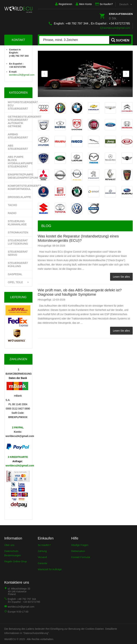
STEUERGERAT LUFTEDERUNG (18, 242)
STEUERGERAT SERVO (18, 253)
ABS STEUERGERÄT (18, 147)
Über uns (9, 545)
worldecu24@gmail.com (115, 28)
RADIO (12, 213)
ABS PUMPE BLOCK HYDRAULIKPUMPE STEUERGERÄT (20, 162)
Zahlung (42, 551)
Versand (42, 557)
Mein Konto (82, 4)
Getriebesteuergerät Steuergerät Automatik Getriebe (20, 121)
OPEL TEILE (15, 282)
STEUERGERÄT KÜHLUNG (18, 264)
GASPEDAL (15, 274)
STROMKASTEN (18, 232)
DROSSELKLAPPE (19, 197)
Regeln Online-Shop (16, 561)
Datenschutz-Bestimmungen (13, 553)
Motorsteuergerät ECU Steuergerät (20, 105)
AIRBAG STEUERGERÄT (18, 136)
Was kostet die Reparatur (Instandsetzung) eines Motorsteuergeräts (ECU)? (78, 238)
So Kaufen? (103, 4)
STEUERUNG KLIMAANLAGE (17, 223)
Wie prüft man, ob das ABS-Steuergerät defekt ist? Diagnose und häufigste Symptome (80, 292)
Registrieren (61, 4)
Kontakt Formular (81, 557)
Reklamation (78, 551)
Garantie (43, 563)
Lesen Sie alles (121, 277)
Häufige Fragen (80, 545)
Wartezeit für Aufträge (50, 569)
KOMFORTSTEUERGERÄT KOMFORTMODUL (20, 187)
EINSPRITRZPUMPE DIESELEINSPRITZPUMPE (20, 176)
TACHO (12, 205)
